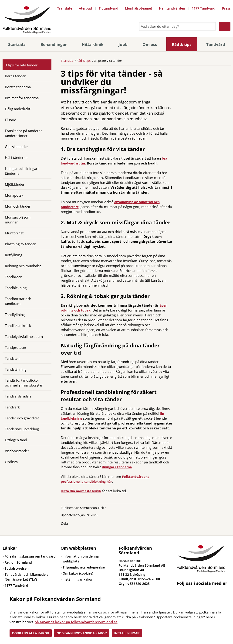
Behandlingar (54, 44)
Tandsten (12, 358)
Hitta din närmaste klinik (81, 491)
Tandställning (16, 369)
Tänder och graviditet (22, 418)
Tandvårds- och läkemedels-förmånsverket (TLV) (26, 577)
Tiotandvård (108, 8)
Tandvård (216, 44)
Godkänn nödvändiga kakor (82, 633)
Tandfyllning (15, 315)
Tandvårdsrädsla (18, 396)
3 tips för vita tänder (21, 65)
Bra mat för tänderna (22, 98)
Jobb (123, 44)
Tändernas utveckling (22, 429)
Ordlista (11, 462)
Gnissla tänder (16, 147)
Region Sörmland (17, 562)
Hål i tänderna (16, 158)
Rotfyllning (14, 255)
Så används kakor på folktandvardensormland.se (76, 622)
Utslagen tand (16, 440)
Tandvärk (12, 407)
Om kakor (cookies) (78, 573)
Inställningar (127, 633)
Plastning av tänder (20, 244)
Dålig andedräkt (18, 109)
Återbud (85, 8)
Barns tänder (15, 76)
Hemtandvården (172, 8)
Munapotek (14, 195)
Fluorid (11, 120)
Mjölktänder (15, 184)
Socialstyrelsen (16, 568)
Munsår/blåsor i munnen (18, 220)
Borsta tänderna (18, 87)
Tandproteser (16, 347)
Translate (65, 8)
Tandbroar (13, 277)
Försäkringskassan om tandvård (29, 556)
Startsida (17, 44)
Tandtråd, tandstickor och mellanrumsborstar (24, 383)
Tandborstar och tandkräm (18, 301)
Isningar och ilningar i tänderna (22, 171)
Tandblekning (16, 288)
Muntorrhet (14, 233)
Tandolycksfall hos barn (24, 336)
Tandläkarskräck (18, 325)
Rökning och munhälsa (23, 266)
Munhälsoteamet (139, 8)
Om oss (150, 44)
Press (226, 8)
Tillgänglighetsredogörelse (84, 567)
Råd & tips (182, 44)
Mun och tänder (18, 206)
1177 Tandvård (204, 8)
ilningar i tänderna (117, 467)
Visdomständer (17, 451)
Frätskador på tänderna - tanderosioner (25, 133)
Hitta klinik (93, 44)
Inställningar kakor (78, 579)
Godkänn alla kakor (31, 633)
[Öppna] (44, 76)
